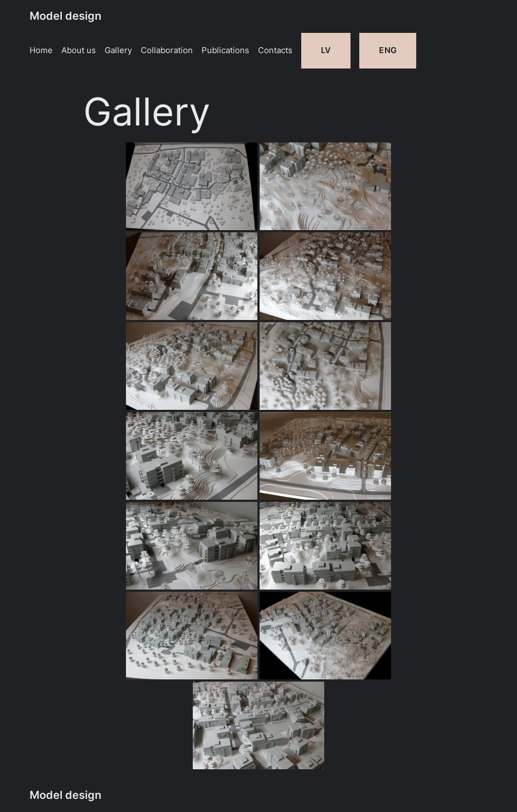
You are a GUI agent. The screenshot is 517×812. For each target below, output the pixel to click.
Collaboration (167, 50)
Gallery (118, 50)
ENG (387, 50)
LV (326, 50)
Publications (225, 50)
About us (79, 50)
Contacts (275, 50)
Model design (65, 16)
